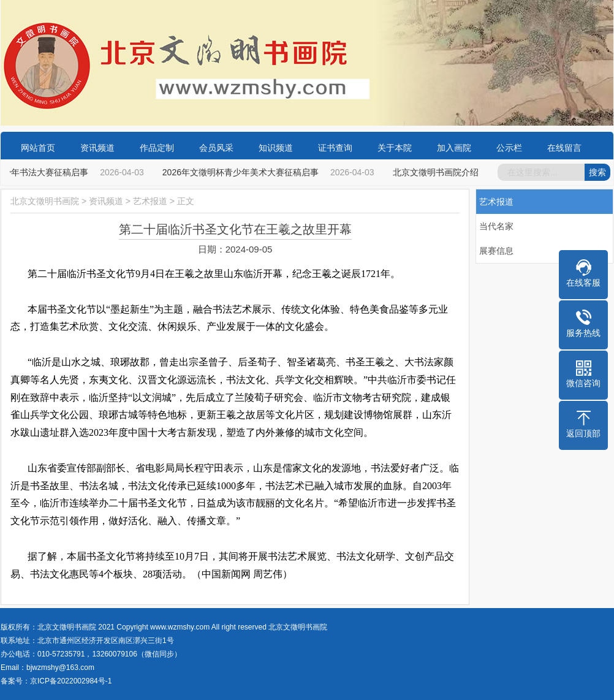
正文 (186, 201)
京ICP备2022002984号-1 (71, 681)
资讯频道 (97, 148)
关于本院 (395, 148)
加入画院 (454, 148)
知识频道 (276, 148)
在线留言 (564, 148)
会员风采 (216, 148)
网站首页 (38, 148)
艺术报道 (150, 201)
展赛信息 (496, 251)
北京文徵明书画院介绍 (438, 172)
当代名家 (496, 226)
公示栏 (509, 148)
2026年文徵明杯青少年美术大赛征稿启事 (243, 172)
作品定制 (157, 148)
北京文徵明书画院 (45, 201)
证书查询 (335, 148)
